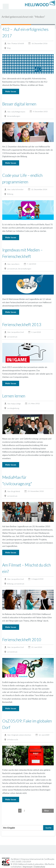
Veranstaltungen (14, 116)
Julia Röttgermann (18, 112)
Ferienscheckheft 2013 (22, 325)
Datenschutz (40, 867)
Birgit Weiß (16, 491)
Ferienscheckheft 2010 (22, 640)
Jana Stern (15, 264)
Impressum (28, 867)
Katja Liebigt (16, 404)
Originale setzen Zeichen (21, 735)
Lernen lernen (14, 396)
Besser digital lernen (19, 104)
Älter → (48, 811)
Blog (9, 48)
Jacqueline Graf (17, 332)
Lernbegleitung (13, 408)
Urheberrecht (13, 740)
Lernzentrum (12, 269)
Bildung (10, 194)
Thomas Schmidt (18, 43)
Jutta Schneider (17, 189)
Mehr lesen (11, 91)
